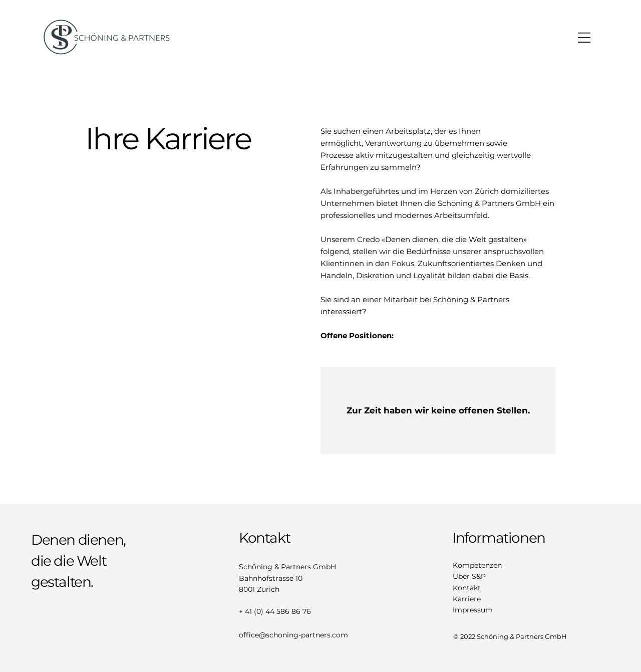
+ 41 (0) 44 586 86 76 (275, 611)
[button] (584, 38)
